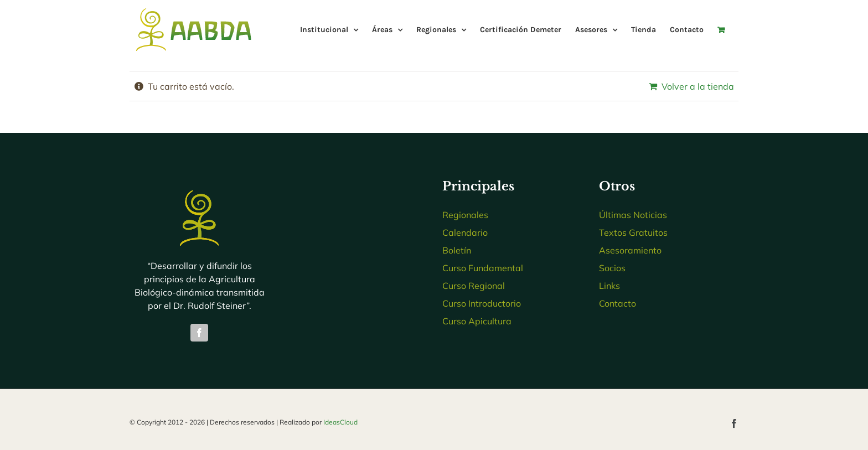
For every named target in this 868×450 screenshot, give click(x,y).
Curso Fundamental (483, 268)
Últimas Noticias (633, 215)
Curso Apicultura (477, 321)
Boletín (457, 250)
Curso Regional (474, 286)
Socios (612, 268)
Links (609, 286)
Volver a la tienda (698, 86)
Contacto (618, 303)
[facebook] (199, 333)
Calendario (465, 232)
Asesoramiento (630, 250)
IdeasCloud (340, 422)
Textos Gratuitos (633, 232)
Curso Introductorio (482, 303)
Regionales (465, 215)
